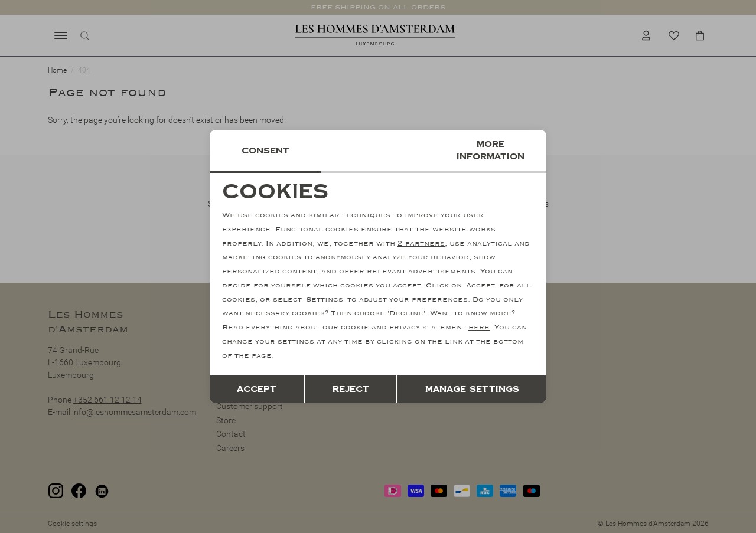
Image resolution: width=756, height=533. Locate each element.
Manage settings (472, 389)
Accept (257, 389)
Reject (351, 389)
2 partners (421, 243)
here (479, 327)
